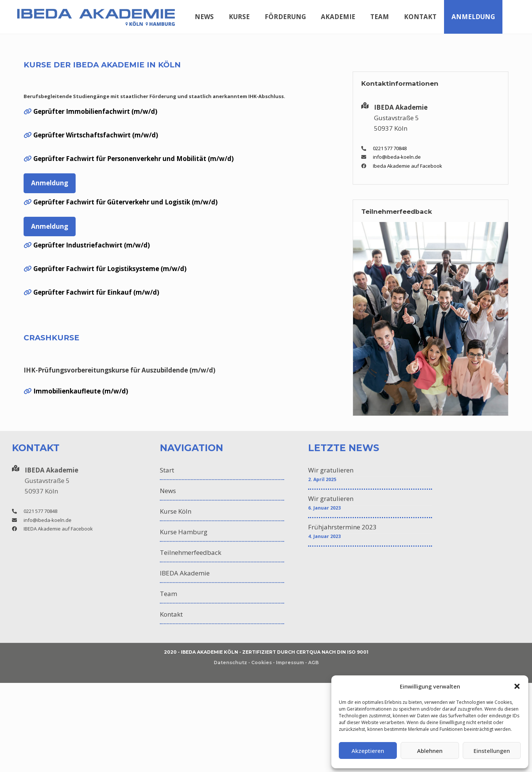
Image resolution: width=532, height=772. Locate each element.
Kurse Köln (176, 511)
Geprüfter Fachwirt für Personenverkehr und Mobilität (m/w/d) (133, 159)
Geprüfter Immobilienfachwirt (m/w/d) (95, 111)
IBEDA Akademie (185, 573)
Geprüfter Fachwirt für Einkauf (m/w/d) (96, 292)
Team (168, 594)
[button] (517, 686)
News (168, 491)
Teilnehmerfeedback (191, 552)
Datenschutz (230, 662)
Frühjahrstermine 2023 (342, 527)
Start (167, 470)
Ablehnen (430, 751)
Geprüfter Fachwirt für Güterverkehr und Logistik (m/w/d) (125, 202)
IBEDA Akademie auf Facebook (58, 529)
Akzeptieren (368, 751)
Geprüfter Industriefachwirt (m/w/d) (92, 245)
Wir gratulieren (331, 470)
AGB (313, 662)
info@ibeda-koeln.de (397, 157)
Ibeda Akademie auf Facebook (408, 166)
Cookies (262, 662)
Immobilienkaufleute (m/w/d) (81, 391)
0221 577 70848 (390, 148)
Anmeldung (50, 183)
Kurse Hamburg (184, 532)
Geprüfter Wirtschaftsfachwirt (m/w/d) (96, 135)
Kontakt (171, 614)
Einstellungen (492, 751)
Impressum (290, 662)
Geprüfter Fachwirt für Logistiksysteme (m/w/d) (110, 269)
